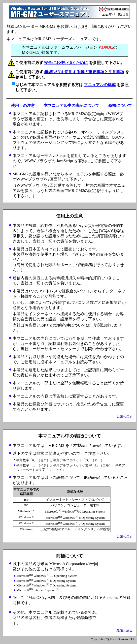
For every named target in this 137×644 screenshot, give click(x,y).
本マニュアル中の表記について (71, 106)
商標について (120, 106)
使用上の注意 (23, 106)
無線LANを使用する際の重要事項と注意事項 (84, 72)
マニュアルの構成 (100, 85)
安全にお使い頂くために (66, 63)
